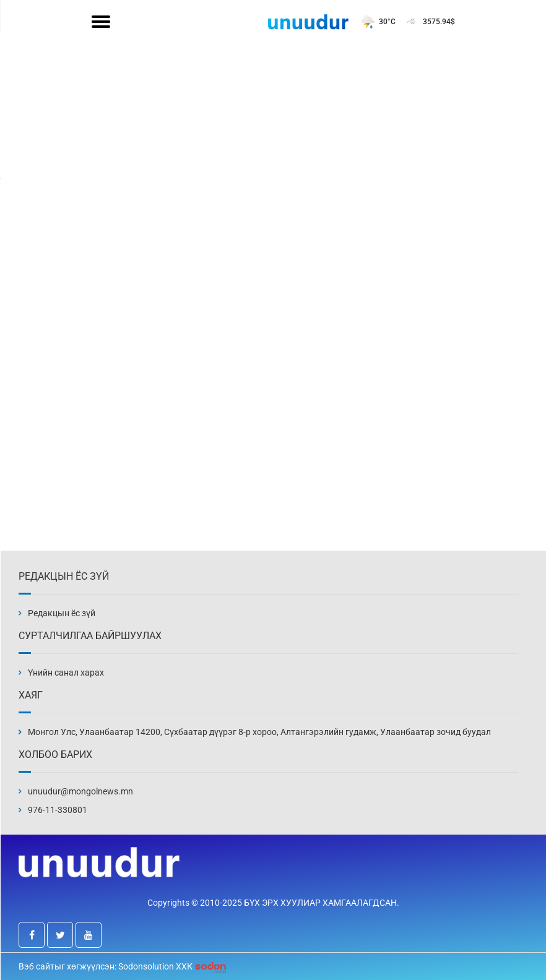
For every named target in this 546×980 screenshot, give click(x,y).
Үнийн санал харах (66, 673)
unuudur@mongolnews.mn (80, 791)
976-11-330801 (58, 810)
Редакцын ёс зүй (62, 613)
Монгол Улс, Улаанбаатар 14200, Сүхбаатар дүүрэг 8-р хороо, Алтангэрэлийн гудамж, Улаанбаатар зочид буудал (259, 732)
